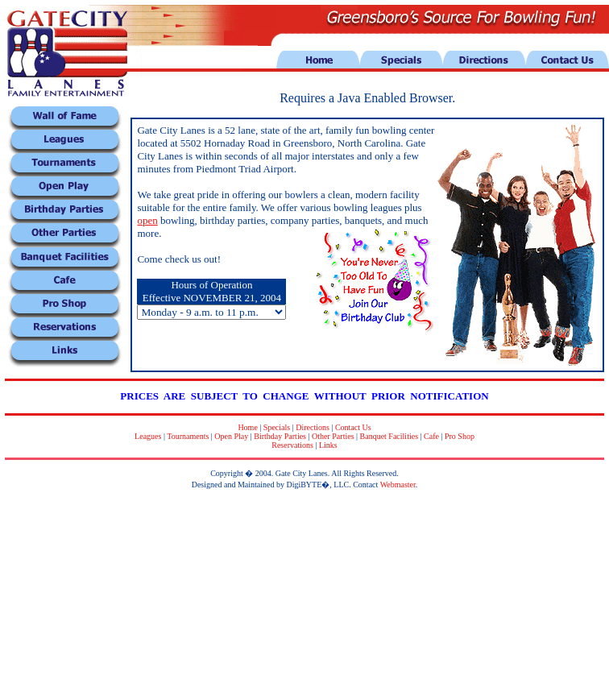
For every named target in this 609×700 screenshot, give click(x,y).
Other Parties (333, 436)
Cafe (431, 436)
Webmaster (398, 485)
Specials (277, 427)
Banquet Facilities (389, 436)
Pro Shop (460, 436)
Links (328, 445)
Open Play (231, 436)
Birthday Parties (280, 436)
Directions (313, 427)
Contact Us (353, 427)
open (147, 220)
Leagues (148, 436)
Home (247, 427)
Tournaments (188, 436)
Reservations (292, 445)
